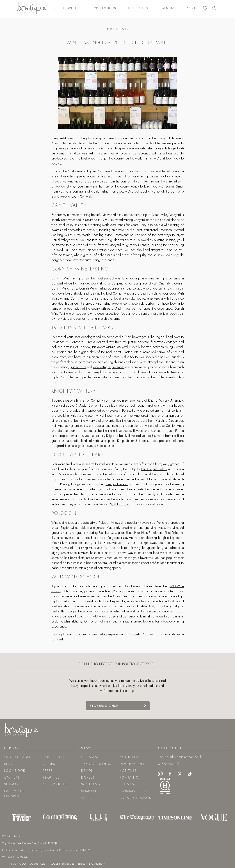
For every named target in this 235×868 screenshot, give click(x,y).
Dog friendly (132, 764)
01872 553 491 (169, 764)
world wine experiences (97, 314)
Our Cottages (18, 757)
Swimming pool (135, 791)
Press (48, 771)
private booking (144, 621)
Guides (49, 764)
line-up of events (117, 484)
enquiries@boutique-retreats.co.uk (180, 757)
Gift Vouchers (56, 784)
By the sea (129, 757)
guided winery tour (122, 240)
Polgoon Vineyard (111, 523)
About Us (51, 777)
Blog (9, 764)
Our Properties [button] (69, 8)
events (161, 314)
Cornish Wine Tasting (66, 278)
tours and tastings (136, 543)
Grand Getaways (135, 798)
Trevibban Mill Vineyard (67, 342)
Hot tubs (128, 771)
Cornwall (91, 757)
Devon (88, 771)
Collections (55, 757)
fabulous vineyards (172, 176)
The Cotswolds (96, 764)
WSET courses (120, 504)
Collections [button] (105, 8)
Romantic (129, 777)
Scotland (91, 784)
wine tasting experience (164, 278)
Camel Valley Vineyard (166, 215)
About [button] (192, 8)
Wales (87, 798)
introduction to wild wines (90, 616)
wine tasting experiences (109, 367)
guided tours (78, 367)
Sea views (129, 784)
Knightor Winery (158, 401)
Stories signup (104, 706)
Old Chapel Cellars (154, 469)
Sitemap (12, 784)
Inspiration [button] (138, 8)
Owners (167, 8)
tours (67, 421)
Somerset (90, 791)
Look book (15, 771)
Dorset (88, 777)
